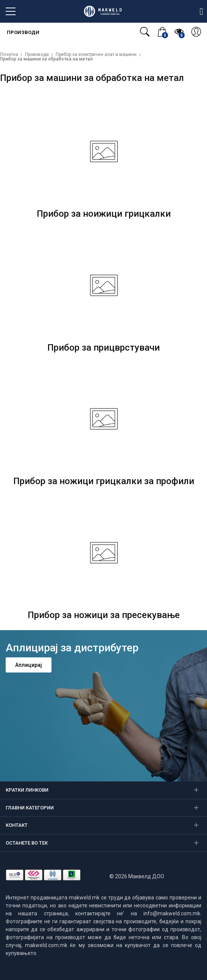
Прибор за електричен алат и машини (96, 54)
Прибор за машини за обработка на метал (46, 59)
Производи (23, 32)
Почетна (9, 54)
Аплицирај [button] (29, 665)
